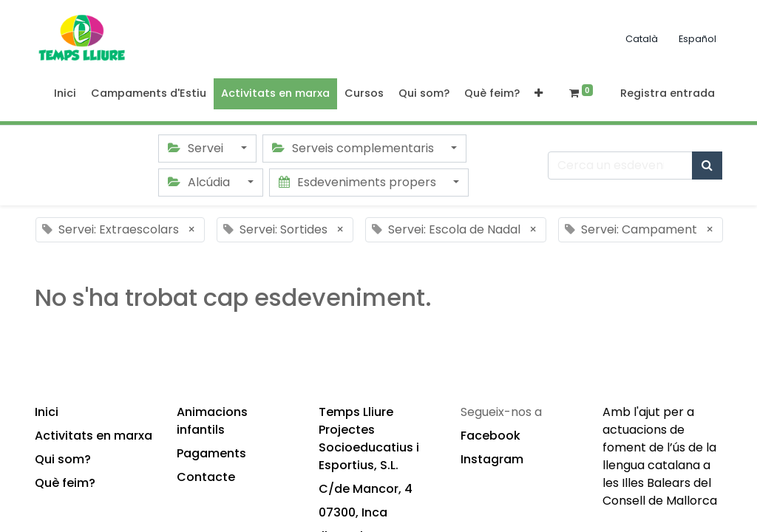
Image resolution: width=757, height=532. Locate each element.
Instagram (492, 459)
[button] (539, 94)
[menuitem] (65, 94)
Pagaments (211, 453)
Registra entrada (668, 93)
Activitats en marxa (94, 436)
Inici (47, 412)
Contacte (206, 477)
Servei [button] (197, 148)
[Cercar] (707, 166)
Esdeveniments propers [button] (359, 182)
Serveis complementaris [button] (354, 148)
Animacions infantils (212, 421)
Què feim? (65, 483)
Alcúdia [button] (200, 182)
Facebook (490, 436)
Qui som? (63, 459)
